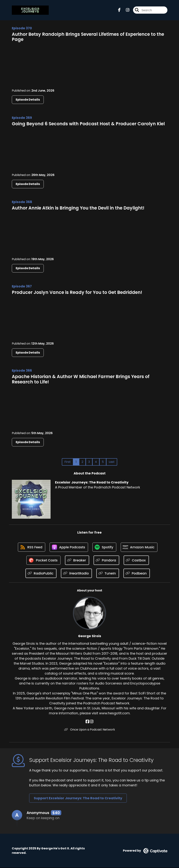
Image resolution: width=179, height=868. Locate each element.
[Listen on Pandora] (107, 561)
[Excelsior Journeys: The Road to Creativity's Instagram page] (125, 10)
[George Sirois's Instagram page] (92, 722)
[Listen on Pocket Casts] (43, 561)
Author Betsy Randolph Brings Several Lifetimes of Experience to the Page (88, 37)
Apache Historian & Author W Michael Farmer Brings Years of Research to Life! (81, 379)
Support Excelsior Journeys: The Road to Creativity (78, 798)
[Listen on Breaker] (77, 561)
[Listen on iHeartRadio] (76, 574)
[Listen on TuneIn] (108, 574)
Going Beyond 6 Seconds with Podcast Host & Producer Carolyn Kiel (88, 124)
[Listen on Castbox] (136, 561)
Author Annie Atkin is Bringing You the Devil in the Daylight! (78, 208)
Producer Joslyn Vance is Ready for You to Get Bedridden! (77, 292)
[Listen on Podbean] (137, 574)
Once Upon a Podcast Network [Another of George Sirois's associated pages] (90, 730)
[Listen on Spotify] (104, 547)
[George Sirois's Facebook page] (87, 722)
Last (112, 462)
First (68, 462)
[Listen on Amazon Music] (140, 547)
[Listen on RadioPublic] (41, 574)
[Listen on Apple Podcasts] (69, 547)
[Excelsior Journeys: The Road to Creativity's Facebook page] (119, 10)
